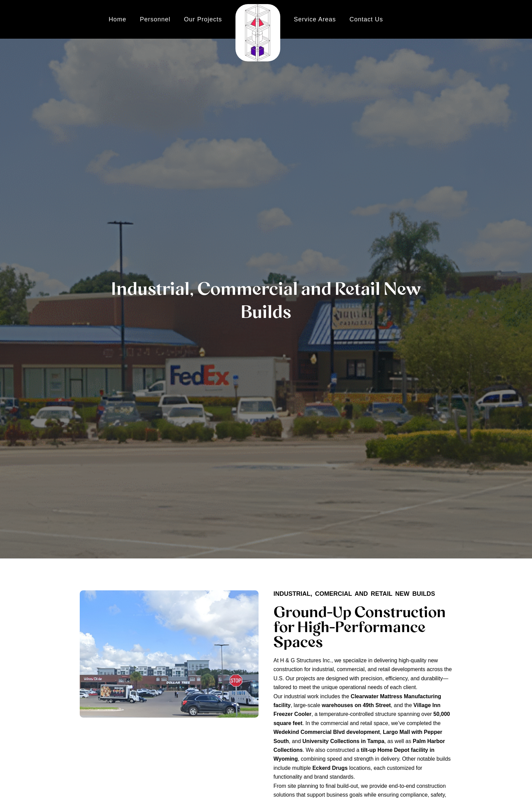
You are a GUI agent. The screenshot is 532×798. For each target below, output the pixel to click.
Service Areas (315, 19)
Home (117, 19)
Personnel (155, 19)
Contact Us (366, 19)
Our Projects (203, 19)
